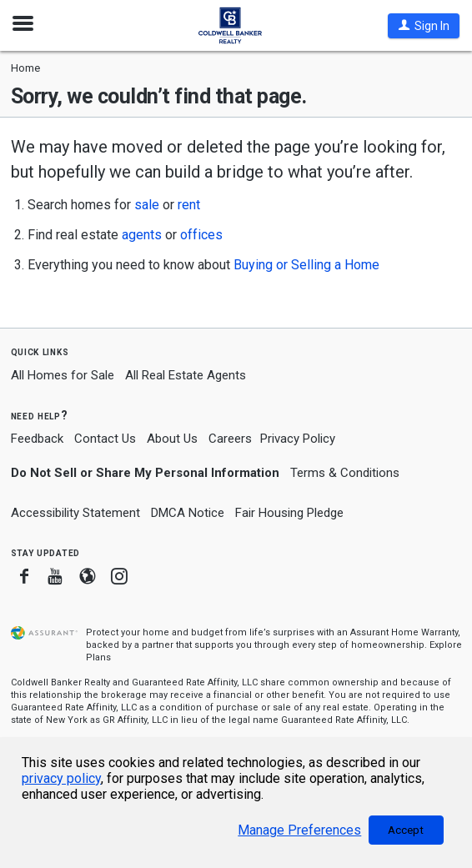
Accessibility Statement (75, 513)
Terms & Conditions (345, 473)
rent (189, 205)
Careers (230, 439)
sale (147, 205)
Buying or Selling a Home (306, 265)
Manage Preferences (299, 830)
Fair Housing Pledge (289, 513)
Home (25, 68)
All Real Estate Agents (186, 375)
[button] (424, 26)
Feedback (37, 439)
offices (201, 235)
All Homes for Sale (63, 375)
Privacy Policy (298, 439)
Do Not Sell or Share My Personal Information (145, 473)
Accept (406, 830)
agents (142, 235)
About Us (172, 439)
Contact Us (105, 439)
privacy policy (61, 778)
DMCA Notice (188, 513)
